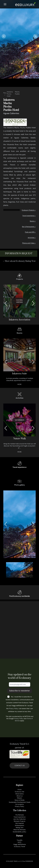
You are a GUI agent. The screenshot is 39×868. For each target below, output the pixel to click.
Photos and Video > (29, 243)
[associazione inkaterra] (19, 303)
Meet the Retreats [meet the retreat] (20, 830)
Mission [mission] (20, 798)
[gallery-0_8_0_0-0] (19, 524)
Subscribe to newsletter (20, 691)
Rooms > (33, 221)
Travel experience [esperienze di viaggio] (20, 817)
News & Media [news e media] (20, 800)
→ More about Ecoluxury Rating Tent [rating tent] (19, 261)
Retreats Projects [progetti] (20, 821)
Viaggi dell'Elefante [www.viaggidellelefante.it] (19, 844)
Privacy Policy (13, 708)
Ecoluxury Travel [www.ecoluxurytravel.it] (19, 846)
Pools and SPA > (30, 232)
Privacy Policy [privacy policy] (19, 806)
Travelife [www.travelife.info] (20, 840)
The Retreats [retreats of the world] (20, 815)
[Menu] (5, 4)
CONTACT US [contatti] (20, 766)
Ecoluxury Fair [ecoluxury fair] (20, 792)
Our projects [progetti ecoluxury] (19, 804)
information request (19, 254)
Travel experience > (29, 216)
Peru (5, 93)
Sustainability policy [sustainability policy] (19, 832)
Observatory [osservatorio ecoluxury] (19, 794)
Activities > (32, 238)
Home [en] (20, 790)
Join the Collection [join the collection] (19, 819)
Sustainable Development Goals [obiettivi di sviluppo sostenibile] (20, 802)
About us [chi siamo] (20, 796)
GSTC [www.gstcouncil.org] (20, 842)
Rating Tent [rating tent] (20, 827)
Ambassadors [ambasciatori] (19, 825)
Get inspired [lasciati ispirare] (20, 823)
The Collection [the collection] (19, 811)
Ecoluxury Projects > (29, 210)
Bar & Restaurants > (29, 227)
